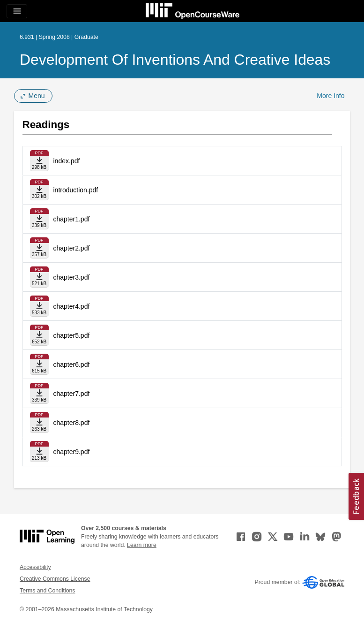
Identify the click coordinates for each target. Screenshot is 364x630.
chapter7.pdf (72, 394)
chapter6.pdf (72, 364)
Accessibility (35, 567)
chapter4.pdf (72, 306)
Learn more (142, 545)
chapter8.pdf (72, 423)
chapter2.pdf (72, 248)
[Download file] (39, 161)
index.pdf (67, 161)
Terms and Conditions (47, 591)
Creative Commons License (55, 579)
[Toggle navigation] (17, 11)
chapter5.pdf (72, 335)
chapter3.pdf (72, 277)
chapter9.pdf (72, 452)
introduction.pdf (76, 190)
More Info (331, 96)
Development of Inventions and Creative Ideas (175, 60)
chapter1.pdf (72, 219)
